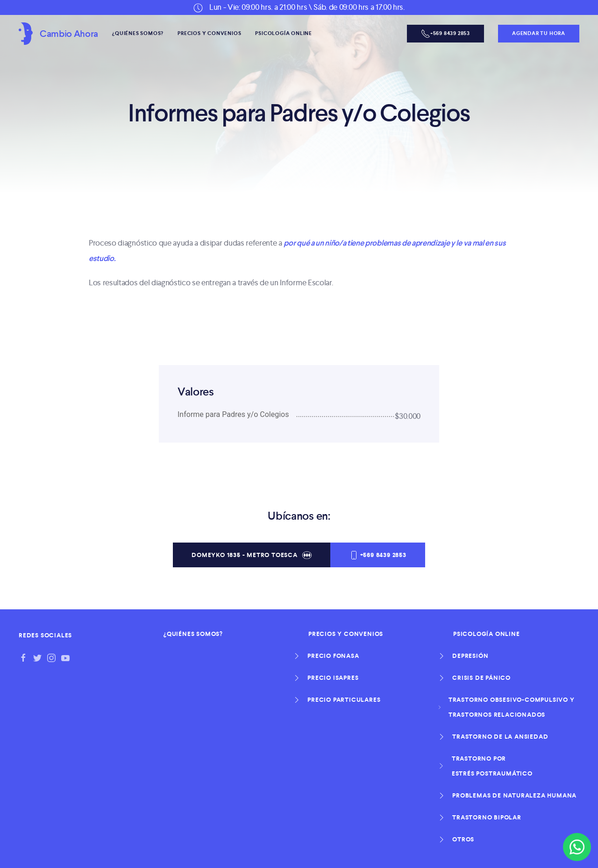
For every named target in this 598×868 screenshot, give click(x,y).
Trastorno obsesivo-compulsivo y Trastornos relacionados (514, 707)
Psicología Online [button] (284, 33)
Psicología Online (487, 634)
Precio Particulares (344, 700)
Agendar (539, 33)
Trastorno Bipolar (487, 818)
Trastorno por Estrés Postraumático (493, 766)
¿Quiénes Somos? (138, 33)
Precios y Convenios (346, 634)
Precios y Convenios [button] (209, 33)
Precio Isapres (333, 678)
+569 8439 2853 (378, 555)
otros (464, 840)
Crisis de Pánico (482, 678)
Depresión (471, 656)
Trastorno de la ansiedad (501, 737)
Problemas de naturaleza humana (515, 796)
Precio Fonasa (334, 656)
